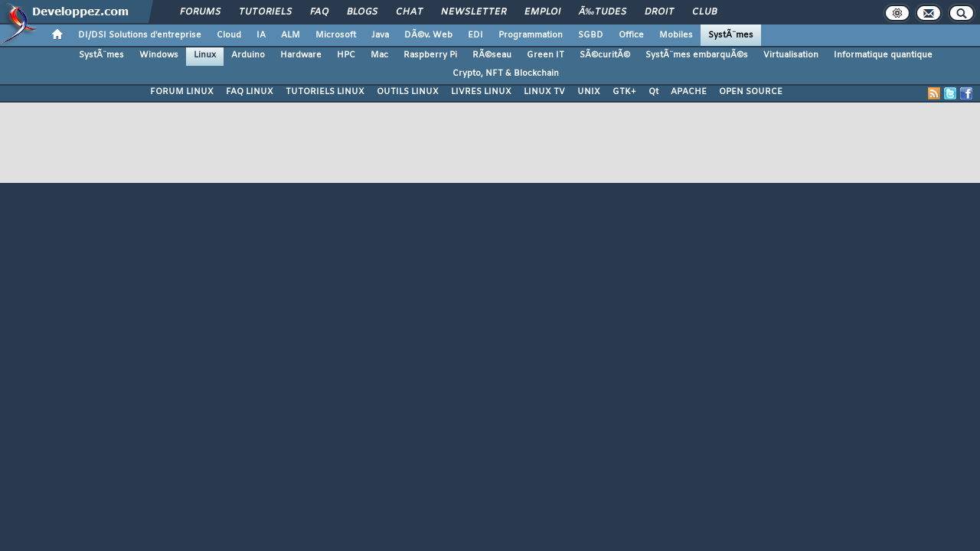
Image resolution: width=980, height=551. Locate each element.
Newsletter (474, 12)
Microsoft (336, 35)
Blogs (362, 12)
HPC (346, 55)
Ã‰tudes (603, 12)
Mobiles (676, 35)
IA (261, 35)
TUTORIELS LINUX (325, 92)
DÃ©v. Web (428, 35)
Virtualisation (791, 55)
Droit (659, 12)
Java (380, 35)
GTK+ (624, 92)
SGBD (591, 35)
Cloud (229, 35)
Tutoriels (265, 12)
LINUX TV (544, 92)
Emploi (542, 12)
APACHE (689, 92)
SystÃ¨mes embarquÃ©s (697, 55)
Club (704, 12)
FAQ (319, 12)
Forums (200, 12)
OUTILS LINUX (408, 92)
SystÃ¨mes (731, 35)
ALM (291, 35)
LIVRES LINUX (481, 92)
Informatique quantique (883, 55)
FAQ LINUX (250, 92)
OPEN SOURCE (751, 92)
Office (631, 35)
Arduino (248, 55)
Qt (653, 92)
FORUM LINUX (182, 92)
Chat (409, 12)
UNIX (589, 92)
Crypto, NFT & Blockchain (506, 73)
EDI (475, 35)
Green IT (546, 55)
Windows (159, 55)
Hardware (301, 55)
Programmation (531, 35)
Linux (205, 55)
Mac (379, 55)
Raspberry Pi (430, 55)
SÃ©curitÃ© (605, 55)
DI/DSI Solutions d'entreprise (140, 35)
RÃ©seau (492, 55)
